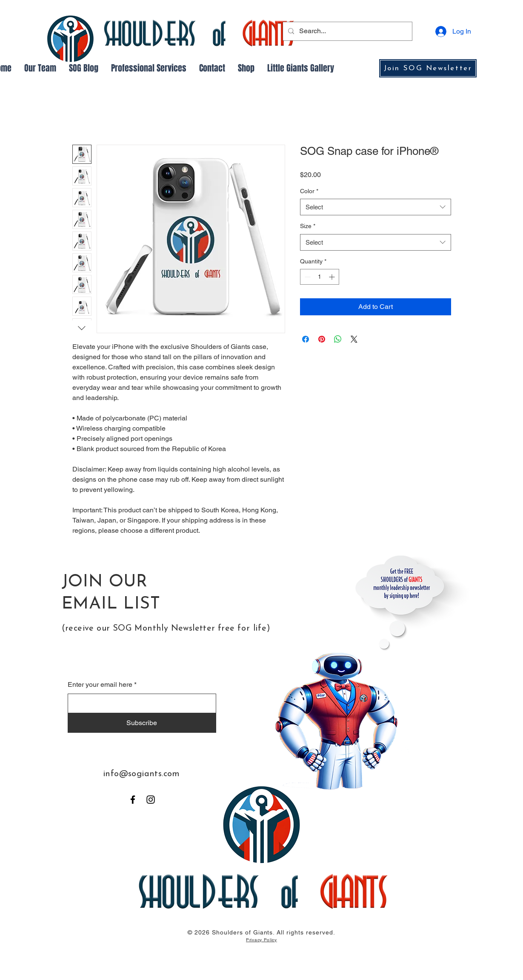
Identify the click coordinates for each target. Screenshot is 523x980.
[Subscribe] (142, 723)
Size (308, 226)
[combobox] (376, 207)
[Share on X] (354, 339)
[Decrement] (307, 277)
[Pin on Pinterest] (322, 339)
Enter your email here (100, 685)
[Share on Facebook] (306, 339)
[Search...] (347, 31)
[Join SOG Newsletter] (428, 68)
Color (309, 191)
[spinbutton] (320, 277)
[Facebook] (133, 800)
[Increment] (333, 277)
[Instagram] (151, 800)
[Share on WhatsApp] (338, 339)
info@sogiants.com (141, 774)
